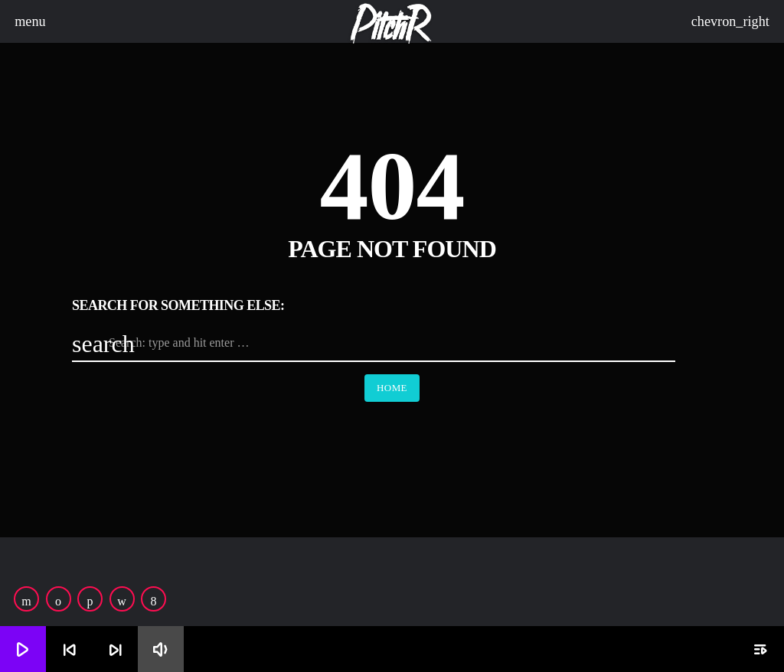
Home (392, 388)
